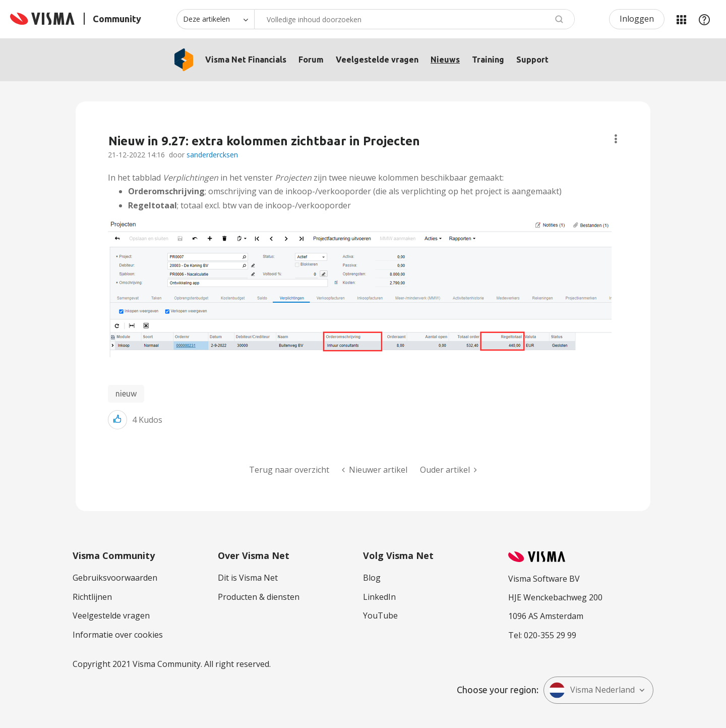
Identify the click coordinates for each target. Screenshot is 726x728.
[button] (360, 288)
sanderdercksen (212, 155)
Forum (311, 60)
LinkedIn (379, 597)
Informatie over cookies (118, 635)
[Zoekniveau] (215, 19)
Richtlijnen (92, 597)
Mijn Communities (681, 19)
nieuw (126, 394)
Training (488, 60)
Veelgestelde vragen (377, 60)
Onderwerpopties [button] (616, 139)
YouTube (380, 615)
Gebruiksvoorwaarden (115, 578)
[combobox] (414, 19)
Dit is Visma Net (248, 578)
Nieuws (445, 60)
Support (532, 60)
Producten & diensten (259, 597)
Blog (372, 578)
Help (704, 19)
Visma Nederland (592, 690)
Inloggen (637, 19)
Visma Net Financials (246, 60)
